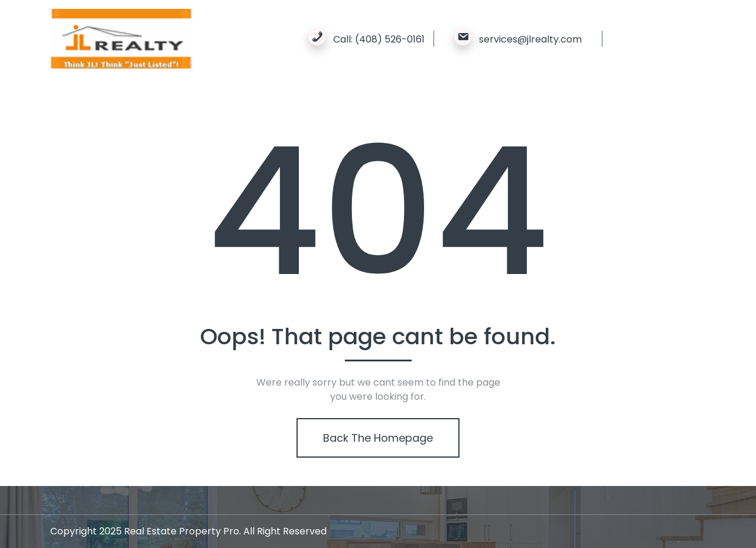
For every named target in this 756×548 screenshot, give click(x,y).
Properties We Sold (197, 100)
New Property (289, 100)
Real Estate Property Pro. (183, 531)
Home (64, 100)
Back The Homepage (377, 438)
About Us (115, 100)
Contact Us (362, 100)
